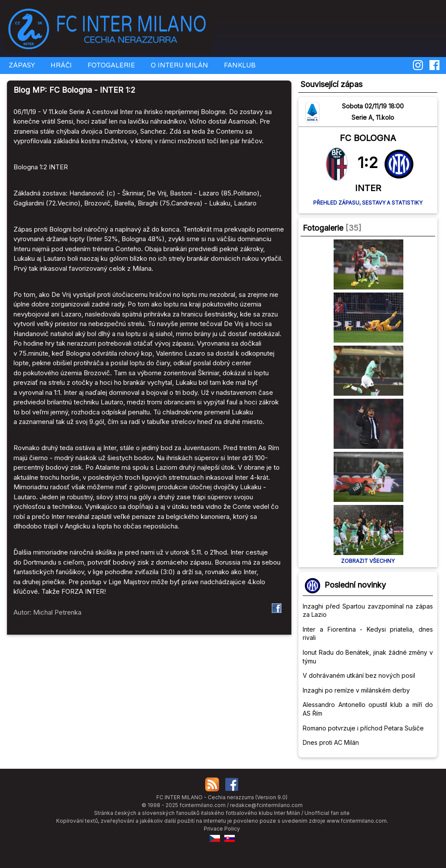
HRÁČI (60, 65)
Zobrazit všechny (368, 561)
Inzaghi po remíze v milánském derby (356, 690)
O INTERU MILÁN (179, 65)
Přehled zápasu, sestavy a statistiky (368, 203)
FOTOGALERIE (110, 65)
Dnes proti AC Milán (331, 742)
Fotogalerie (323, 228)
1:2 (368, 162)
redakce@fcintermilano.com (266, 805)
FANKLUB (239, 65)
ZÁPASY (21, 65)
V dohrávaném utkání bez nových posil (359, 675)
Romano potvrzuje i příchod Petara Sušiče (363, 728)
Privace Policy (222, 829)
